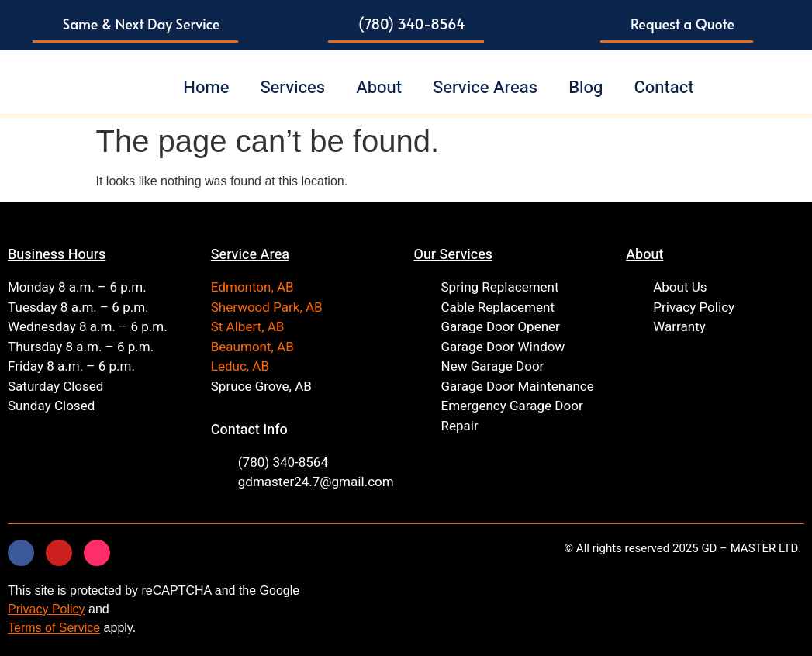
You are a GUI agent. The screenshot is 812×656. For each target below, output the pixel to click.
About (379, 88)
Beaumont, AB (252, 347)
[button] (136, 25)
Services (292, 88)
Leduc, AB (240, 366)
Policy (66, 609)
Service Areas (485, 88)
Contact (663, 88)
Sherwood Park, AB (267, 307)
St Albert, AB (248, 327)
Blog (586, 88)
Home (206, 88)
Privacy (28, 609)
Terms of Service (54, 628)
